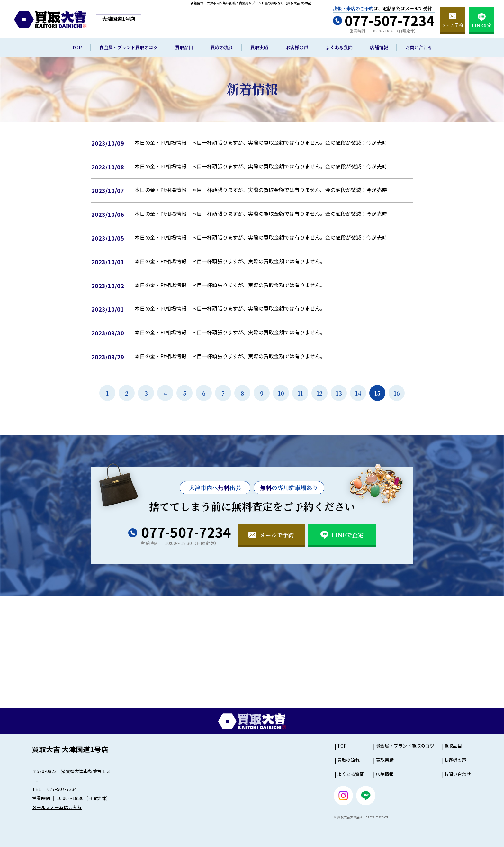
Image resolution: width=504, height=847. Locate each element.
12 (320, 393)
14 (358, 393)
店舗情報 (379, 47)
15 (377, 393)
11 (300, 393)
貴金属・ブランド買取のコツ (129, 47)
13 (339, 393)
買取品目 (184, 47)
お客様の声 (297, 47)
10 (281, 393)
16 (397, 393)
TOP (77, 47)
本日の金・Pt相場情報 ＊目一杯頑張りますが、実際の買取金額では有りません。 (230, 261)
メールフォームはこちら (57, 807)
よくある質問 (339, 47)
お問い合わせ (419, 47)
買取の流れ (222, 47)
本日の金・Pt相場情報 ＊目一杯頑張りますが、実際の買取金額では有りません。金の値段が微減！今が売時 (261, 142)
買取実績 (259, 47)
